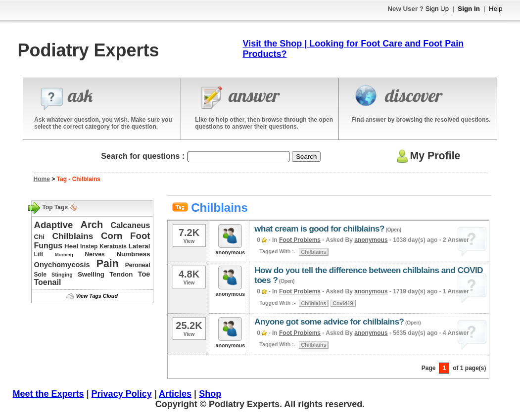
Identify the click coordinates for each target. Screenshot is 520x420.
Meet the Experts (48, 394)
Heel (71, 246)
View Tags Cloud (96, 296)
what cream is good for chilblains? (319, 229)
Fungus (48, 246)
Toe (144, 274)
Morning (64, 255)
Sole (40, 275)
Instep (89, 246)
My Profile (427, 156)
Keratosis (113, 246)
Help (496, 9)
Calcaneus (130, 225)
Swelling (91, 274)
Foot (140, 236)
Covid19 (343, 303)
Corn (112, 236)
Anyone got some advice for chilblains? (329, 322)
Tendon (121, 274)
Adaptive (54, 225)
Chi (39, 237)
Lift (39, 254)
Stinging (62, 275)
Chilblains (73, 236)
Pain (108, 264)
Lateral (140, 246)
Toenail (48, 282)
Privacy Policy (122, 394)
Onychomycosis (62, 265)
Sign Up (437, 9)
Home (42, 179)
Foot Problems (300, 240)
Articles (175, 394)
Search (306, 157)
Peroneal (138, 265)
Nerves (95, 254)
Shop (210, 394)
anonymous (371, 240)
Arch (92, 225)
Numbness (133, 254)
